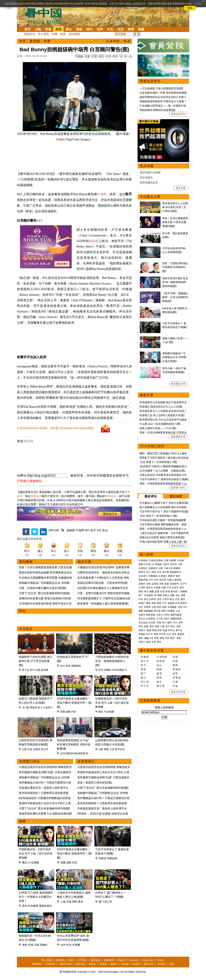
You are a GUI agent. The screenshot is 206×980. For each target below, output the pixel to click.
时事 (55, 34)
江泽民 (142, 588)
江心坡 (159, 619)
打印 (108, 56)
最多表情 (176, 496)
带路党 (102, 858)
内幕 (164, 588)
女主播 (152, 623)
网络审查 (151, 615)
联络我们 (60, 960)
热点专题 (147, 166)
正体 (87, 56)
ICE (80, 289)
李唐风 (177, 669)
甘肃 (38, 670)
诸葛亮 (181, 634)
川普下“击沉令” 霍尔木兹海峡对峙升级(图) (44, 593)
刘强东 (147, 607)
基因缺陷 (76, 666)
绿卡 (168, 626)
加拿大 (166, 595)
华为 (146, 592)
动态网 (161, 964)
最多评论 (151, 496)
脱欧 (173, 595)
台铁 (160, 568)
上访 (178, 611)
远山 (159, 665)
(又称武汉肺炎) (156, 560)
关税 (148, 584)
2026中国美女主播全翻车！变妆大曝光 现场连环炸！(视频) (74, 703)
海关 (141, 626)
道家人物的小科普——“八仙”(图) (158, 428)
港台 (69, 29)
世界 (100, 29)
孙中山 (171, 630)
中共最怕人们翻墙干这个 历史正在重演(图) (164, 503)
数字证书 (120, 749)
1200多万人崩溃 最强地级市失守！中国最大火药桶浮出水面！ (36, 897)
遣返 (146, 626)
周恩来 (33, 707)
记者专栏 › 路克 (118, 41)
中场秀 (102, 194)
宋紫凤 (145, 657)
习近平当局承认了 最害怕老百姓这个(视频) (164, 479)
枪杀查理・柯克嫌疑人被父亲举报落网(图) (103, 604)
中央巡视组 (118, 670)
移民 (169, 623)
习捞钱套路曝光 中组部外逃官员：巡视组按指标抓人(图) (112, 661)
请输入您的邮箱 (164, 707)
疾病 (68, 666)
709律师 (171, 611)
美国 (58, 29)
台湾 (63, 753)
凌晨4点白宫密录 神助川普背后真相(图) (162, 537)
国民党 (171, 576)
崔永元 (150, 588)
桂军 (160, 630)
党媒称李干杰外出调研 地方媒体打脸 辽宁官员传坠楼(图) (36, 661)
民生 (173, 626)
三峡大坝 (168, 568)
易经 (141, 638)
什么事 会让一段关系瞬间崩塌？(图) (160, 424)
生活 (120, 29)
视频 (141, 29)
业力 (63, 666)
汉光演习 (143, 576)
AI (105, 712)
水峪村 (37, 749)
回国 (157, 626)
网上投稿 (47, 960)
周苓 (143, 669)
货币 (159, 599)
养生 (159, 642)
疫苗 (154, 572)
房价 (159, 607)
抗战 (165, 630)
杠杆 (141, 599)
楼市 (148, 603)
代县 (30, 749)
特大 (115, 56)
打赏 (94, 56)
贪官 (182, 588)
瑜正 (159, 682)
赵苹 (175, 673)
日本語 (160, 960)
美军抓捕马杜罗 (149, 183)
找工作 (108, 902)
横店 (101, 712)
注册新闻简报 (150, 701)
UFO (151, 580)
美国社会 (29, 34)
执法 (105, 530)
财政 (154, 603)
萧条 (81, 902)
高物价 (44, 945)
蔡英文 (184, 603)
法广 (141, 595)
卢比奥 (180, 560)
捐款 (71, 960)
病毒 (141, 564)
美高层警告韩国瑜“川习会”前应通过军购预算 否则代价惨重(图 (74, 744)
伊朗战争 (112, 858)
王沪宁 (184, 584)
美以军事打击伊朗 (150, 173)
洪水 (159, 572)
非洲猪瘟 (172, 607)
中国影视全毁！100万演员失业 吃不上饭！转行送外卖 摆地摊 (112, 703)
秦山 (143, 678)
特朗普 (173, 560)
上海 (63, 902)
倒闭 (75, 902)
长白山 (142, 619)
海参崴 (171, 603)
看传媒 (125, 964)
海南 (25, 945)
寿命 (148, 642)
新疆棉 (177, 568)
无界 (172, 964)
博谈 (79, 29)
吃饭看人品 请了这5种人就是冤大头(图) (162, 415)
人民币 (166, 599)
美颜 (63, 712)
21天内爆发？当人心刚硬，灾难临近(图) (162, 471)
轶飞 (143, 665)
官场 (48, 29)
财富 (159, 603)
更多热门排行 (178, 488)
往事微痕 (153, 576)
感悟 (162, 638)
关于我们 (82, 960)
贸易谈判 (175, 584)
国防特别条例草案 (75, 753)
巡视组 (108, 670)
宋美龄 (142, 634)
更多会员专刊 (178, 114)
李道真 (161, 661)
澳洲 (149, 630)
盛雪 (159, 673)
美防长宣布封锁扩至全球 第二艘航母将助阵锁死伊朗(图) (175, 282)
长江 (148, 572)
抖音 (74, 712)
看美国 (35, 41)
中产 (164, 603)
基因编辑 (148, 611)
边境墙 (155, 584)
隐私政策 (109, 960)
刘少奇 (162, 634)
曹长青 (161, 686)
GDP (63, 945)
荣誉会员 (36, 496)
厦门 (101, 902)
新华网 (44, 670)
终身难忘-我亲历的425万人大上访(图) (161, 407)
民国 (154, 630)
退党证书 (148, 964)
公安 (112, 749)
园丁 (143, 673)
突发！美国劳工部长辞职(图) (95, 783)
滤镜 (68, 712)
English (122, 960)
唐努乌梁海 (176, 615)
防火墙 (157, 611)
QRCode (54, 530)
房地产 (142, 603)
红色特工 (48, 707)
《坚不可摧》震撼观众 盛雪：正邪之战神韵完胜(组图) (175, 297)
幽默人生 (149, 638)
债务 (183, 595)
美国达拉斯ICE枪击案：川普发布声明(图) (102, 583)
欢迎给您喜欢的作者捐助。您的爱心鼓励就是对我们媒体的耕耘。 (57, 428)
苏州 (25, 906)
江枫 (175, 682)
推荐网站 (37, 964)
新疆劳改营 (176, 619)
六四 (180, 564)
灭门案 (26, 707)
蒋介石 (179, 630)
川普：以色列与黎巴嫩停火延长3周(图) (43, 588)
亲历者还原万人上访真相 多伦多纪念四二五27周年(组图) (175, 207)
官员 (101, 670)
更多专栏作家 (178, 692)
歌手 (93, 530)
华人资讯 (43, 34)
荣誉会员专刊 (150, 81)
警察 (106, 749)
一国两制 (183, 592)
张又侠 (174, 564)
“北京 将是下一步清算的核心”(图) (158, 462)
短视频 (110, 712)
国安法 (142, 572)
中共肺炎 (143, 560)
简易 (175, 657)
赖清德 (178, 580)
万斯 (161, 584)
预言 (173, 638)
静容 (159, 678)
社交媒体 (148, 595)
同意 (190, 8)
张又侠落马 (146, 178)
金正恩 (163, 580)
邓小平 (150, 634)
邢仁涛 (145, 682)
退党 (178, 576)
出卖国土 (143, 568)
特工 (40, 707)
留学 (181, 623)
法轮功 (142, 615)
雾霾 (141, 611)
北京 (141, 607)
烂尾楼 (76, 945)
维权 (164, 611)
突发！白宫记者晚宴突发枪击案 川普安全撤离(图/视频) (175, 222)
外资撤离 (33, 906)
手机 (167, 638)
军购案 (89, 753)
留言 (101, 56)
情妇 (141, 592)
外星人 (142, 642)
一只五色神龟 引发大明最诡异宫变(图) (161, 88)
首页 (27, 29)
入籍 (162, 626)
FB (155, 595)
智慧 (157, 638)
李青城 (177, 678)
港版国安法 (175, 572)
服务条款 (96, 960)
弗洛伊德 (143, 580)
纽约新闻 (74, 34)
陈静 (159, 669)
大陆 (38, 29)
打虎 (162, 592)
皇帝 (174, 634)
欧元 (172, 599)
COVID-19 (149, 564)
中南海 (157, 588)
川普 (20, 179)
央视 (159, 623)
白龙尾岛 (151, 619)
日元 (177, 599)
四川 (32, 670)
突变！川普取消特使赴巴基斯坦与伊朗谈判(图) (175, 267)
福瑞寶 (136, 964)
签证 (152, 626)
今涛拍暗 (162, 657)
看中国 (45, 16)
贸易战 (158, 564)
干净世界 (50, 964)
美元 (146, 599)
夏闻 (175, 665)
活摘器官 (153, 568)
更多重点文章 (178, 384)
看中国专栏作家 (152, 651)
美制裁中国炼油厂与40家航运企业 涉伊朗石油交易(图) (174, 357)
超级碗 (94, 241)
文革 (154, 642)
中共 (156, 580)
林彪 (156, 634)
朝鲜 (160, 595)
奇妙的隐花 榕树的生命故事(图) (157, 110)
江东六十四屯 (163, 615)
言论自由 (143, 623)
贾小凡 (145, 661)
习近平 (166, 564)
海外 (179, 626)
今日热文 (26, 629)
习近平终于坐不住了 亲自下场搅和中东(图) (164, 511)
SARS (167, 619)
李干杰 (26, 670)
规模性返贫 (45, 906)
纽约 (89, 29)
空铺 (31, 945)
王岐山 (170, 580)
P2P (185, 607)
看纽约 (114, 964)
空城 (69, 902)
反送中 (175, 588)
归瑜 (175, 661)
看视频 (103, 964)
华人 (164, 623)
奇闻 (131, 29)
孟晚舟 (142, 584)
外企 (69, 945)
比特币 (153, 599)
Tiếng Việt (148, 960)
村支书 (44, 749)
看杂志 (92, 964)
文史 (110, 29)
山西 (24, 749)
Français (134, 960)
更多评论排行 (178, 546)
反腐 (157, 592)
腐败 (152, 592)
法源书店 (80, 964)
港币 (183, 599)
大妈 (154, 607)
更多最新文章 (178, 437)
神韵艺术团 (66, 964)
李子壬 (145, 686)
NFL (40, 221)
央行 (178, 595)
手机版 (79, 56)
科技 (63, 34)
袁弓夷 (166, 572)
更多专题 (181, 188)
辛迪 (175, 686)
